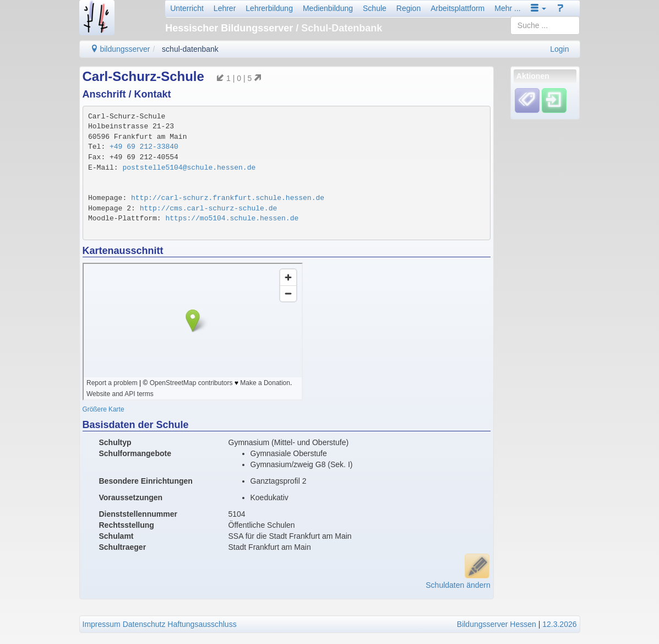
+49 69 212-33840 (144, 147)
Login (559, 49)
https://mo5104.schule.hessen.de (232, 218)
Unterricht (187, 8)
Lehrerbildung (269, 8)
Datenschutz (144, 624)
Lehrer (225, 8)
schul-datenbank (190, 49)
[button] (538, 8)
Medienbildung (328, 8)
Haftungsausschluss (202, 624)
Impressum (102, 624)
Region (409, 8)
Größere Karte (104, 409)
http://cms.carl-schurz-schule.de (209, 209)
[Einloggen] (554, 100)
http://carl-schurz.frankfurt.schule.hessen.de (228, 198)
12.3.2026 (559, 624)
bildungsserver (120, 49)
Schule (375, 8)
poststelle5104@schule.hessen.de (189, 168)
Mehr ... (507, 8)
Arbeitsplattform (458, 8)
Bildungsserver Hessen (497, 624)
